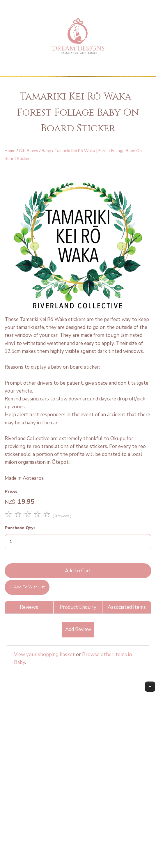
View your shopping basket (44, 655)
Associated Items (127, 607)
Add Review (78, 629)
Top (150, 687)
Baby (46, 151)
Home (10, 151)
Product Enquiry (78, 607)
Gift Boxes (29, 151)
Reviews (29, 607)
